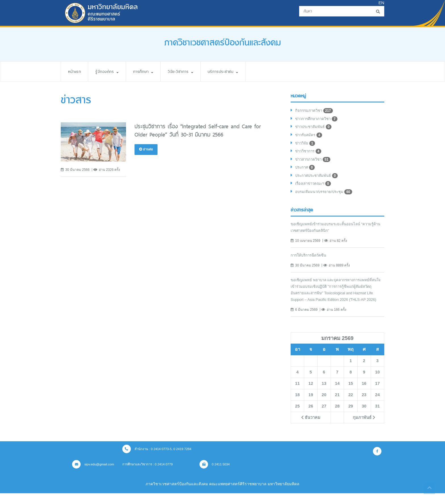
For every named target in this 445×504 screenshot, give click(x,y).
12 (311, 394)
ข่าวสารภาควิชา (314, 162)
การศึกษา (149, 71)
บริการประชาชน (235, 71)
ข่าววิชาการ (309, 154)
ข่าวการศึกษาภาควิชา (318, 120)
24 (377, 406)
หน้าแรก (75, 71)
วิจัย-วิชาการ (189, 71)
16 (364, 394)
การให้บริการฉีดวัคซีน (310, 260)
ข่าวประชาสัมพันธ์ (315, 128)
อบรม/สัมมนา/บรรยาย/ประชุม (326, 196)
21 (337, 406)
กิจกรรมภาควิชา (315, 111)
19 (311, 406)
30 (364, 417)
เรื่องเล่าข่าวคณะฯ (315, 188)
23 (364, 406)
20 (324, 406)
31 (377, 417)
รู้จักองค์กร (110, 71)
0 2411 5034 (222, 475)
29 (350, 417)
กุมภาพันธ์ (364, 429)
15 (350, 394)
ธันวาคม (311, 429)
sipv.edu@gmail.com (94, 475)
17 (377, 394)
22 (350, 406)
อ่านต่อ (146, 150)
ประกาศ (306, 171)
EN (381, 3)
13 (324, 394)
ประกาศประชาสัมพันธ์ (318, 179)
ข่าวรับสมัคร (310, 137)
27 (324, 417)
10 (377, 383)
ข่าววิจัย (306, 145)
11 (297, 394)
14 (337, 394)
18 (297, 406)
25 (297, 417)
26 (311, 417)
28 (337, 417)
